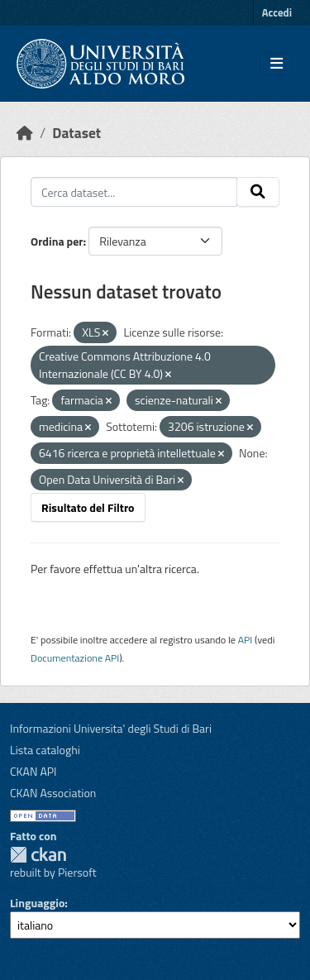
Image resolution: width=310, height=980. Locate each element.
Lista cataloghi (45, 750)
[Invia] (258, 192)
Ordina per (57, 241)
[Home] (25, 133)
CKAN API (33, 771)
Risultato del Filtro (88, 507)
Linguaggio (37, 903)
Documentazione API (75, 658)
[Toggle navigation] (277, 64)
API (246, 640)
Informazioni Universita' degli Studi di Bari (111, 728)
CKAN (38, 855)
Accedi (277, 12)
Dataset (76, 133)
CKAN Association (53, 793)
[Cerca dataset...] (134, 192)
